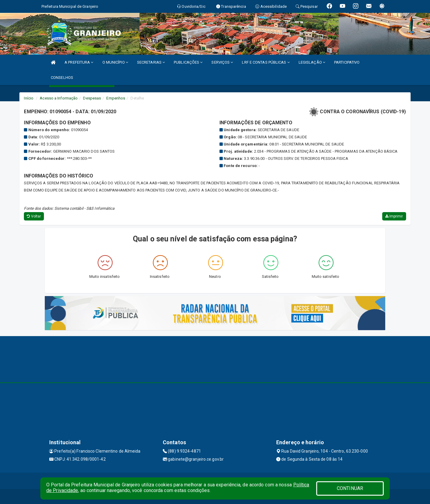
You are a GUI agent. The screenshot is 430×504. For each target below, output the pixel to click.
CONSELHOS (62, 78)
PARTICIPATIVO (347, 62)
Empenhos (116, 98)
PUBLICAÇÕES (188, 62)
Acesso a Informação (59, 98)
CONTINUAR (350, 488)
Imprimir (394, 216)
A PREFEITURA (79, 62)
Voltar (34, 216)
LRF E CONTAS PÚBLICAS (266, 62)
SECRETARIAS (151, 62)
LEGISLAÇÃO (312, 62)
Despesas (92, 98)
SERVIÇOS (222, 62)
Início (29, 98)
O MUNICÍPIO (115, 62)
